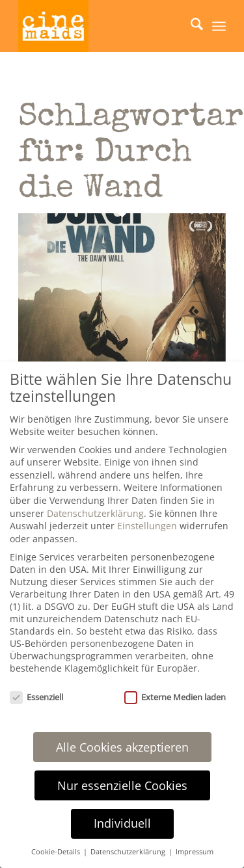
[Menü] (219, 26)
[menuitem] (190, 26)
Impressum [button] (195, 852)
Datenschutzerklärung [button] (129, 852)
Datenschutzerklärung (95, 513)
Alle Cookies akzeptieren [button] (122, 747)
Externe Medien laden (175, 697)
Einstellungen (147, 526)
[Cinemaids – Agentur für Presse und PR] (101, 26)
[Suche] (190, 26)
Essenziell (36, 697)
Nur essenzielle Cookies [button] (122, 785)
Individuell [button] (122, 823)
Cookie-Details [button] (57, 852)
